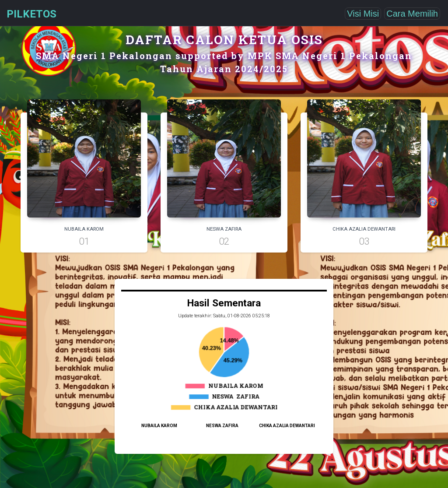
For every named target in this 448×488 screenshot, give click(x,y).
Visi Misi (363, 14)
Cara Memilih (412, 14)
